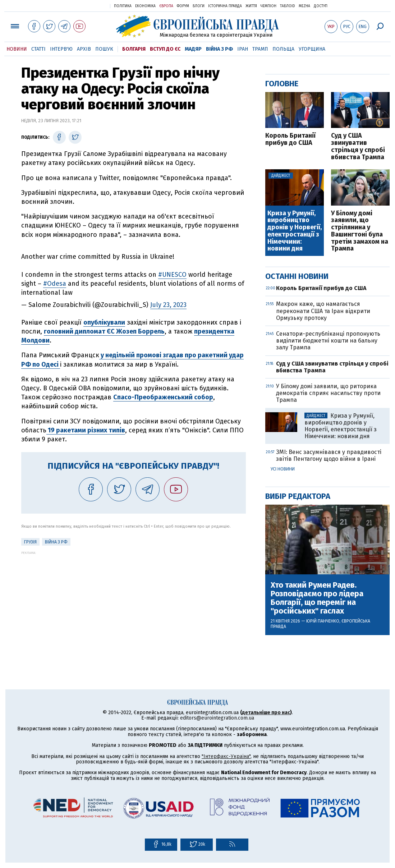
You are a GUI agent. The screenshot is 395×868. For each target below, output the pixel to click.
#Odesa (55, 284)
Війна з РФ (219, 49)
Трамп (260, 49)
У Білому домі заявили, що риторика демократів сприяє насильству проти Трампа (328, 393)
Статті (38, 49)
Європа (166, 6)
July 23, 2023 (168, 305)
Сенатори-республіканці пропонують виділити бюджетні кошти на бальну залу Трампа (328, 341)
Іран (243, 49)
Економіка (145, 6)
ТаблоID (288, 6)
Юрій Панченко (323, 621)
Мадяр (193, 49)
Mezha (304, 6)
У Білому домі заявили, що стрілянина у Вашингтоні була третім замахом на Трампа (360, 231)
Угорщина (312, 49)
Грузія (30, 542)
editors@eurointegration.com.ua (217, 718)
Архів (84, 49)
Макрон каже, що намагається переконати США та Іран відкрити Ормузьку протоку (323, 311)
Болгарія (134, 49)
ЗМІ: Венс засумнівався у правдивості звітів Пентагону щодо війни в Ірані (329, 455)
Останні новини (297, 276)
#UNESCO (172, 275)
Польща (283, 49)
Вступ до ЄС (165, 49)
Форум (183, 6)
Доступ (321, 6)
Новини (17, 49)
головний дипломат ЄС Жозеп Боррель (104, 331)
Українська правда (87, 6)
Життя (251, 6)
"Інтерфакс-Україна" (226, 756)
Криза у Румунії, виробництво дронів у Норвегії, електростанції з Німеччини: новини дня (295, 231)
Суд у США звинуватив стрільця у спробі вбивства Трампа (358, 146)
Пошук (104, 49)
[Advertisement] (134, 605)
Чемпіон (268, 6)
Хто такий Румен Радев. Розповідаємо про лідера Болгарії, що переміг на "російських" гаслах (317, 598)
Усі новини (283, 469)
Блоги (199, 6)
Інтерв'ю (61, 49)
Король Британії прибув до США (290, 139)
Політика (123, 6)
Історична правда (225, 6)
